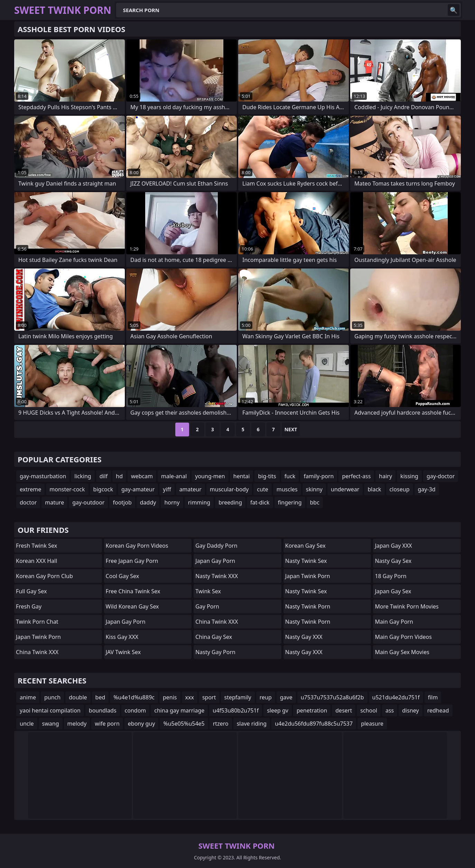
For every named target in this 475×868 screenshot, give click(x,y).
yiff (167, 489)
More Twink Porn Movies (407, 606)
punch (52, 697)
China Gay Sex (214, 637)
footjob (122, 502)
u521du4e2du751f (396, 697)
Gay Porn (207, 606)
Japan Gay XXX (393, 546)
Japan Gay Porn (126, 622)
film (433, 697)
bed (100, 697)
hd (119, 476)
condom (136, 710)
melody (77, 724)
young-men (210, 476)
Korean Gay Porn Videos (137, 546)
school (369, 710)
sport (209, 697)
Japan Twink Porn (38, 637)
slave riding (252, 724)
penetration (312, 710)
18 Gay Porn (390, 576)
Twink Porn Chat (37, 622)
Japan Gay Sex (393, 591)
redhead (438, 710)
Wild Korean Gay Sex (132, 606)
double (78, 697)
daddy (148, 502)
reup (266, 697)
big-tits (267, 476)
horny (172, 502)
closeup (400, 489)
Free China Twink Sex (133, 591)
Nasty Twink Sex (306, 561)
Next (291, 429)
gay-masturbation (43, 476)
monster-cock (67, 489)
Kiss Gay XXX (122, 637)
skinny (314, 489)
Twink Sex (208, 591)
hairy (385, 476)
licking (83, 476)
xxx (190, 697)
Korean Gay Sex (305, 546)
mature (54, 502)
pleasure (372, 724)
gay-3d (427, 489)
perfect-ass (356, 476)
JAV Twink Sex (123, 652)
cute (262, 489)
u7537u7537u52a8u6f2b (332, 697)
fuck (290, 476)
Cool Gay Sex (123, 576)
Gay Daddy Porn (216, 546)
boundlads (103, 710)
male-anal (174, 476)
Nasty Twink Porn (308, 606)
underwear (345, 489)
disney (410, 710)
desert (344, 710)
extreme (30, 489)
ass (390, 710)
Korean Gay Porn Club (44, 576)
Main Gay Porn (394, 622)
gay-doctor (441, 476)
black (374, 489)
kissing (409, 476)
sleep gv (278, 710)
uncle (27, 724)
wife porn (107, 724)
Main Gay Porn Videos (403, 637)
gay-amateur (138, 489)
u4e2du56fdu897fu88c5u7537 (314, 724)
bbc (315, 502)
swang (51, 724)
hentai (242, 476)
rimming (199, 502)
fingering (290, 502)
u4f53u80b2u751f (236, 710)
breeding (230, 502)
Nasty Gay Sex (393, 561)
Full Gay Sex (31, 591)
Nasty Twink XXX (217, 576)
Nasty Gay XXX (304, 637)
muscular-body (229, 489)
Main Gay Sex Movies (402, 652)
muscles (287, 489)
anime (28, 697)
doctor (28, 502)
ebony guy (142, 724)
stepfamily (238, 697)
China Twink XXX (37, 652)
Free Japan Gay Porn (132, 561)
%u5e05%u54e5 (184, 724)
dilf (104, 476)
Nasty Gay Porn (215, 652)
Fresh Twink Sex (36, 546)
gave (286, 697)
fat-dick (260, 502)
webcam (142, 476)
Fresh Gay (29, 606)
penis (170, 697)
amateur (190, 489)
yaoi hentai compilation (50, 710)
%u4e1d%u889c (134, 697)
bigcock (103, 489)
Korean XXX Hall (36, 561)
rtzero (221, 724)
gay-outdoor (88, 502)
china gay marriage (179, 710)
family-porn (319, 476)
